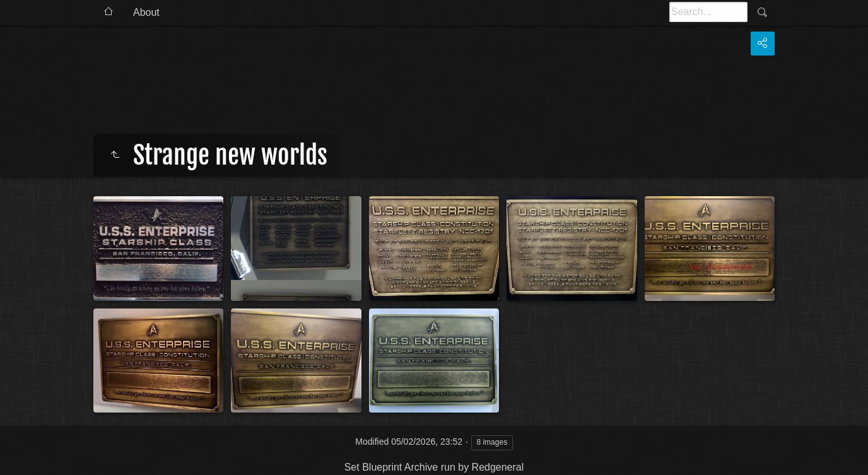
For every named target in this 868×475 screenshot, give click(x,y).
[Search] (708, 12)
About (146, 12)
